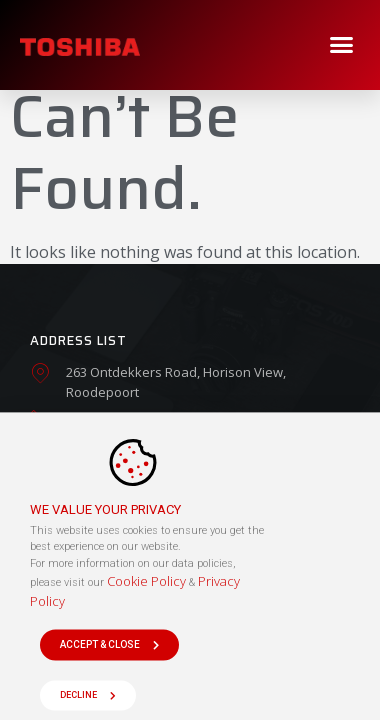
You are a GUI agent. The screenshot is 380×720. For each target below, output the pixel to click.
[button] (342, 45)
